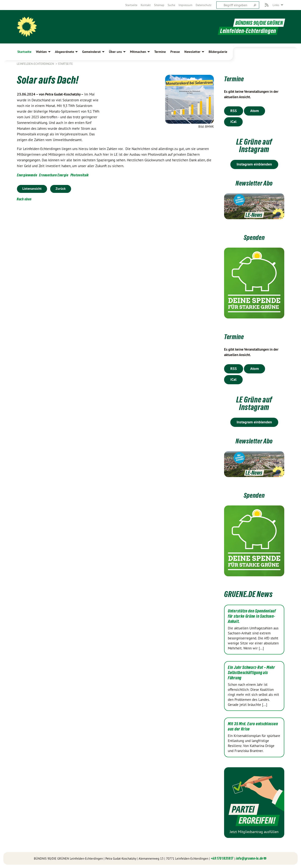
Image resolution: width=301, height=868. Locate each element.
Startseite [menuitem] (24, 52)
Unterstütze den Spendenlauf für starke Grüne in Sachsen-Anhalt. (252, 616)
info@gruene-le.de (249, 858)
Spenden (254, 237)
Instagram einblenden (254, 164)
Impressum (185, 5)
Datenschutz (203, 5)
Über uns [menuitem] (115, 52)
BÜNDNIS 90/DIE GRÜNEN (257, 23)
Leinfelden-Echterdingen (36, 64)
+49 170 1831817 (222, 858)
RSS (234, 111)
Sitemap (159, 5)
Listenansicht (32, 189)
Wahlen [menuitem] (41, 52)
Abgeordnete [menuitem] (64, 52)
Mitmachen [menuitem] (138, 52)
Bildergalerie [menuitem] (218, 52)
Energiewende (27, 175)
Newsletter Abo (254, 183)
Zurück (61, 189)
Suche (171, 5)
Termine (236, 78)
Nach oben (24, 199)
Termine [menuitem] (160, 52)
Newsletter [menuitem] (192, 52)
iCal (233, 122)
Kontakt (146, 5)
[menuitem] (131, 5)
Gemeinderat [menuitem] (91, 52)
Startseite (131, 5)
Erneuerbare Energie (54, 175)
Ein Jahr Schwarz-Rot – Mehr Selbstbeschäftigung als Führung (251, 673)
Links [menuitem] (276, 5)
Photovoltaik (80, 175)
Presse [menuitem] (175, 52)
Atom (254, 111)
